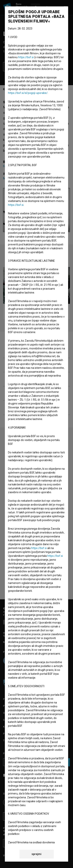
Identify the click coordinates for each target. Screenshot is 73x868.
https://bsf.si (26, 57)
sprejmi (36, 854)
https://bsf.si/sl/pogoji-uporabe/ (28, 93)
